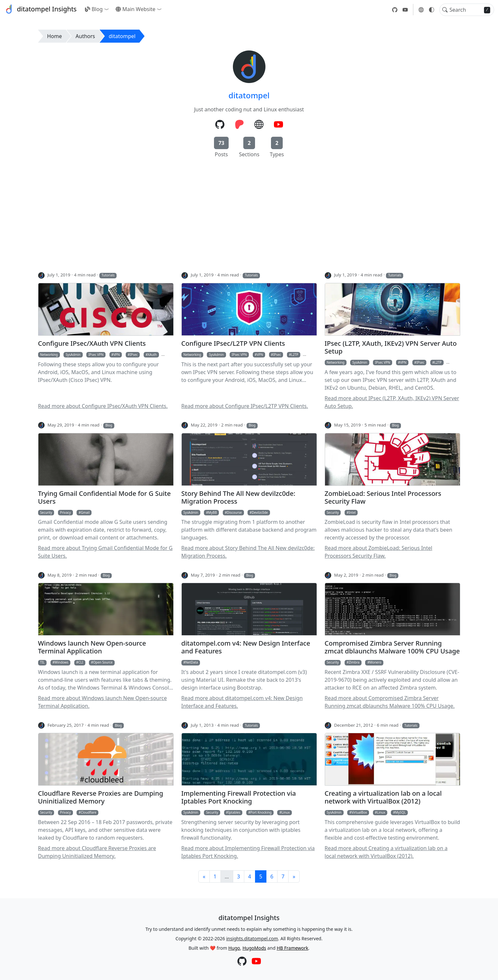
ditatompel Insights (40, 9)
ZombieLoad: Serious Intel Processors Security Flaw (383, 497)
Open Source (103, 662)
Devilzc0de (260, 512)
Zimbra (354, 662)
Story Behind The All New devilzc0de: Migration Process (238, 497)
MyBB (213, 512)
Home (55, 36)
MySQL (400, 812)
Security (46, 512)
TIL (42, 662)
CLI (81, 662)
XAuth (152, 355)
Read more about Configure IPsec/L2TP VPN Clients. (245, 406)
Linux (285, 812)
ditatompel (122, 36)
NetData (192, 662)
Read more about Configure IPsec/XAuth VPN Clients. (103, 406)
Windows (62, 662)
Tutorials (108, 275)
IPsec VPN (96, 355)
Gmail (85, 512)
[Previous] (204, 876)
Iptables (234, 812)
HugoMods (254, 948)
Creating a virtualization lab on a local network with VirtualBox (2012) (383, 797)
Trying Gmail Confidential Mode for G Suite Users (105, 497)
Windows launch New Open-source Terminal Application (92, 647)
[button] (108, 9)
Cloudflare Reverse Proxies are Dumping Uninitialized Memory (101, 797)
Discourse (235, 512)
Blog (94, 9)
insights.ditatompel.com (252, 938)
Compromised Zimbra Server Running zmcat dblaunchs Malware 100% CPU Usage (392, 647)
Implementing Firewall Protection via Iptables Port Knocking (239, 797)
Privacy (65, 512)
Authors (85, 36)
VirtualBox (359, 812)
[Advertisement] (249, 217)
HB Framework (292, 948)
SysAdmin (73, 355)
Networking (49, 355)
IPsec (134, 355)
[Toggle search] (445, 10)
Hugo (234, 948)
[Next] (294, 876)
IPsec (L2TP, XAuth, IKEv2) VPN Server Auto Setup (391, 347)
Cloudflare (89, 812)
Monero (375, 662)
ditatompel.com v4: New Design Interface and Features (246, 647)
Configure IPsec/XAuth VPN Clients (92, 343)
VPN (116, 355)
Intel (352, 512)
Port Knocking (261, 812)
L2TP (295, 355)
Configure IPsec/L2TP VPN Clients (233, 343)
